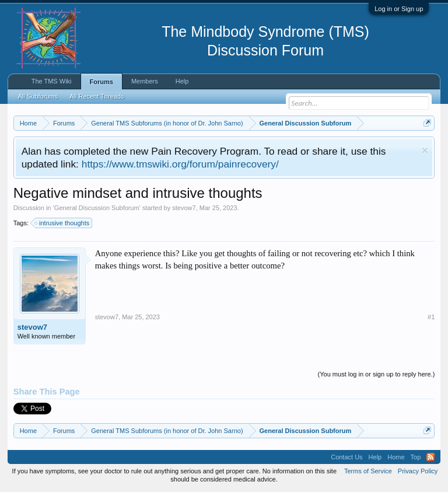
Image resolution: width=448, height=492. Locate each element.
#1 (431, 317)
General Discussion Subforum (97, 208)
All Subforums (38, 96)
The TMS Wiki (52, 81)
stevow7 (184, 208)
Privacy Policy (418, 471)
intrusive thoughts (62, 223)
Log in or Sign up (399, 9)
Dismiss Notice (425, 150)
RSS (430, 457)
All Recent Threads (97, 96)
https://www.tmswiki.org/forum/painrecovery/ (180, 164)
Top (416, 457)
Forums (101, 82)
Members (145, 81)
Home (396, 457)
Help (182, 81)
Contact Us (346, 457)
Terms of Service (368, 471)
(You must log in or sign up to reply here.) (377, 374)
